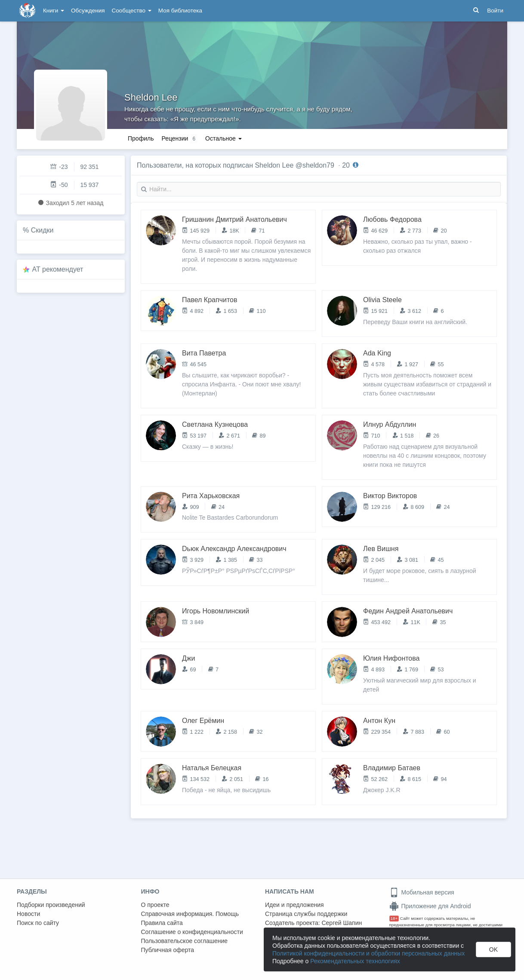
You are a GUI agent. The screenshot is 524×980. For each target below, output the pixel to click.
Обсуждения (88, 11)
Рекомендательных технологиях (355, 961)
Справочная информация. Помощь (190, 914)
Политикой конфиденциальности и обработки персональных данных (368, 953)
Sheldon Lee (151, 97)
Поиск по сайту (38, 923)
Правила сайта (162, 923)
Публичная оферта (168, 950)
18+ (394, 918)
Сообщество (132, 11)
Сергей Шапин (342, 923)
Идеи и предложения (294, 905)
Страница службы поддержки (306, 914)
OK (493, 949)
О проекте (155, 905)
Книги (54, 11)
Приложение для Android (430, 906)
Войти (495, 11)
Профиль (141, 138)
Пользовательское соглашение (185, 941)
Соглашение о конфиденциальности (192, 932)
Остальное (223, 138)
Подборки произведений (51, 905)
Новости (28, 914)
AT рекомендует (58, 269)
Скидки (42, 230)
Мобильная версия (422, 892)
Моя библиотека (180, 11)
